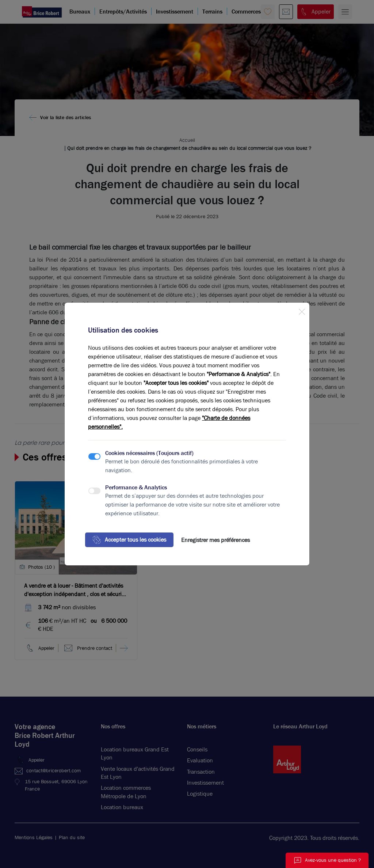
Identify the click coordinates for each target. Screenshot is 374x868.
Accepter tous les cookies (129, 540)
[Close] (302, 310)
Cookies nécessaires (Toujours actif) (149, 453)
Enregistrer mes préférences (215, 540)
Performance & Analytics (136, 487)
